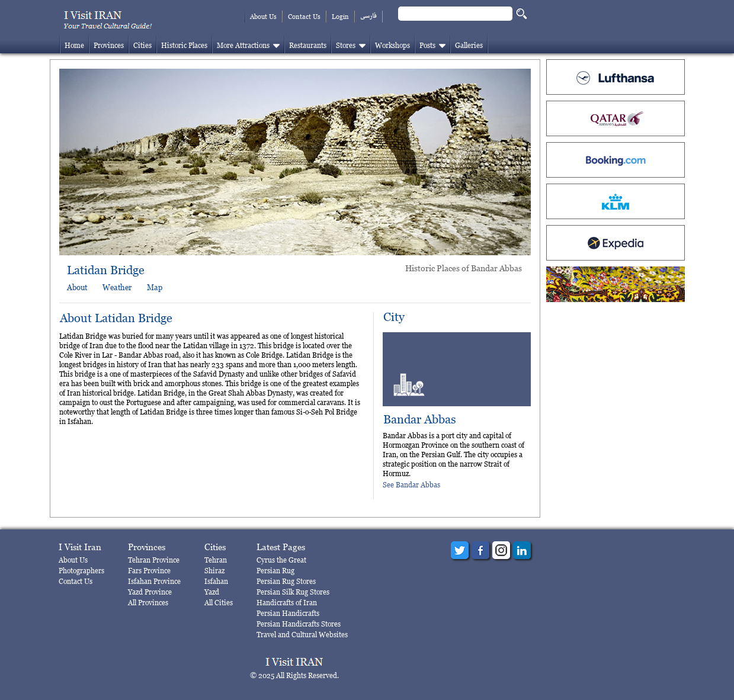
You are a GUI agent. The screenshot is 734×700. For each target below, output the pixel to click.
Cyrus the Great (281, 560)
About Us (263, 17)
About (77, 287)
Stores (346, 45)
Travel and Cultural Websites (302, 635)
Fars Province (149, 571)
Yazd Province (150, 592)
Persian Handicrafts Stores (299, 624)
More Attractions (243, 45)
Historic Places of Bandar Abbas (464, 268)
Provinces (109, 45)
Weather (117, 287)
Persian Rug (275, 571)
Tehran (216, 560)
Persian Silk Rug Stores (293, 592)
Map (155, 287)
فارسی (368, 16)
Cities (142, 45)
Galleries (469, 45)
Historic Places (184, 45)
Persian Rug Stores (286, 581)
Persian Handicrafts (288, 613)
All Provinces (148, 603)
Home (74, 45)
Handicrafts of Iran (287, 603)
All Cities (219, 603)
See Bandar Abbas (411, 485)
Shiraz (214, 571)
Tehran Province (154, 560)
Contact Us (304, 17)
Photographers (81, 571)
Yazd (212, 592)
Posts (427, 45)
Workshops (392, 45)
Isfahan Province (154, 581)
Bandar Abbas (420, 420)
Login (340, 17)
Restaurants (308, 45)
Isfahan (216, 581)
